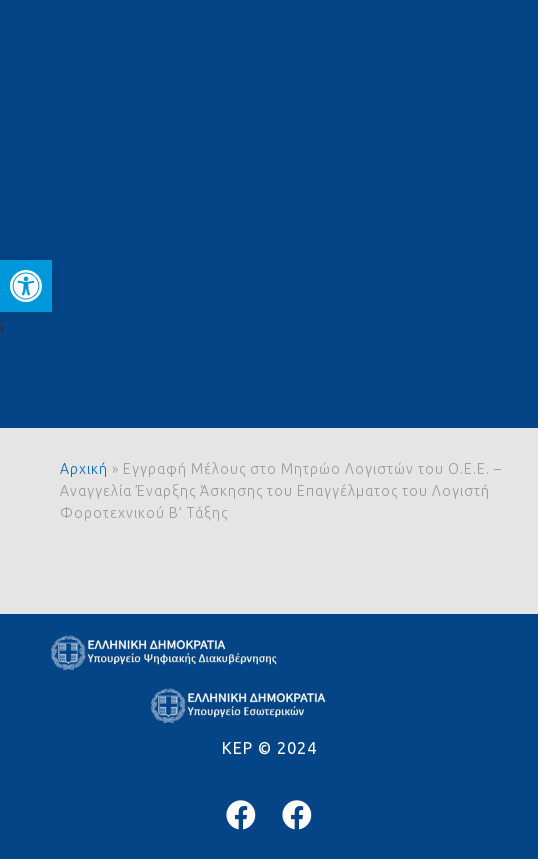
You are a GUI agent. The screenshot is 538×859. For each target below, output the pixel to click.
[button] (26, 286)
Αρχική (84, 469)
